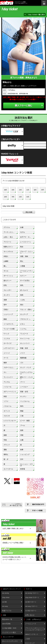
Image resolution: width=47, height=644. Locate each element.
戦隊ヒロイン (8, 247)
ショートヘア (8, 314)
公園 (22, 440)
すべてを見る (25, 281)
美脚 (5, 300)
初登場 (23, 469)
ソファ (6, 401)
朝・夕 (6, 459)
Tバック (6, 334)
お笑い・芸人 (8, 237)
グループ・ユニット (26, 252)
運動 (5, 450)
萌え (22, 261)
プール (23, 425)
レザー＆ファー (9, 348)
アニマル (7, 382)
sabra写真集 (6, 624)
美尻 (22, 295)
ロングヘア (24, 314)
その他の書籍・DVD (9, 628)
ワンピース (24, 334)
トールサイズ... (9, 324)
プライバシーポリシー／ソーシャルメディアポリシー (34, 629)
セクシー (23, 276)
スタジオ (7, 416)
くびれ (23, 300)
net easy (5, 606)
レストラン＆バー (10, 421)
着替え (6, 454)
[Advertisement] (12, 575)
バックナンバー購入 (9, 632)
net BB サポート (31, 602)
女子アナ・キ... (26, 237)
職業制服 (23, 358)
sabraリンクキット (32, 634)
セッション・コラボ (26, 465)
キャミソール (25, 338)
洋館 (22, 435)
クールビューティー (26, 271)
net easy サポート (31, 606)
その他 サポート (31, 611)
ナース (6, 358)
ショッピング (25, 454)
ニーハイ (7, 353)
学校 (5, 440)
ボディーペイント (10, 392)
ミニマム (23, 329)
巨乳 (5, 285)
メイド (23, 353)
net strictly (6, 593)
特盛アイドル (7, 611)
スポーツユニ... (9, 367)
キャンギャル (8, 252)
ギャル (6, 271)
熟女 (22, 247)
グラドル (7, 227)
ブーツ (23, 382)
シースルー (24, 387)
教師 (5, 363)
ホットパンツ (25, 343)
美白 (22, 305)
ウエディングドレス (26, 373)
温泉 (22, 430)
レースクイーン (26, 242)
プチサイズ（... (26, 319)
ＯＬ (5, 372)
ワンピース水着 (9, 329)
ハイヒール (8, 387)
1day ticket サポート (32, 597)
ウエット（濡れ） (26, 309)
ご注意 (27, 639)
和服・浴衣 (24, 348)
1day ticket (6, 597)
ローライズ (8, 343)
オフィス (7, 411)
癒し (5, 266)
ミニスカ (7, 338)
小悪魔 (23, 266)
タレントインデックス (10, 641)
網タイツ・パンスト (26, 378)
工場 (22, 416)
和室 (5, 396)
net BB (4, 602)
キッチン (23, 396)
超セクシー (8, 281)
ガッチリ (7, 295)
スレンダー (8, 290)
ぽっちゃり (24, 290)
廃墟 (22, 411)
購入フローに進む (24, 105)
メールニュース (31, 624)
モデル (23, 232)
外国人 (6, 256)
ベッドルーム (25, 401)
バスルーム (8, 406)
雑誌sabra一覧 (7, 619)
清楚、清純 (24, 256)
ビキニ (23, 324)
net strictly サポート (32, 593)
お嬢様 (6, 261)
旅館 (5, 435)
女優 (22, 227)
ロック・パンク (26, 367)
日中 (22, 459)
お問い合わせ (30, 615)
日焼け (6, 309)
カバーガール (8, 469)
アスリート (8, 242)
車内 (22, 406)
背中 (5, 305)
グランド (7, 445)
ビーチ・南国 (25, 421)
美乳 (22, 285)
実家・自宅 (24, 392)
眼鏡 (5, 319)
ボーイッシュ (8, 276)
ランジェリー (8, 377)
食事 (22, 450)
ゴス (22, 363)
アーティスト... (9, 232)
